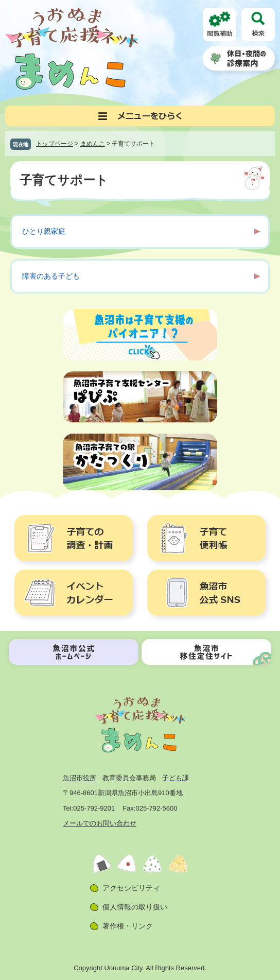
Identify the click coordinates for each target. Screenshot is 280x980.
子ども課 (176, 778)
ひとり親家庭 (44, 231)
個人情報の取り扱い (135, 907)
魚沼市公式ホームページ (74, 652)
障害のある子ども (51, 276)
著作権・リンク (128, 926)
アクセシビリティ (131, 888)
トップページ (55, 144)
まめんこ (93, 144)
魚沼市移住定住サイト (206, 652)
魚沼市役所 (80, 778)
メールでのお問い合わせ (100, 823)
